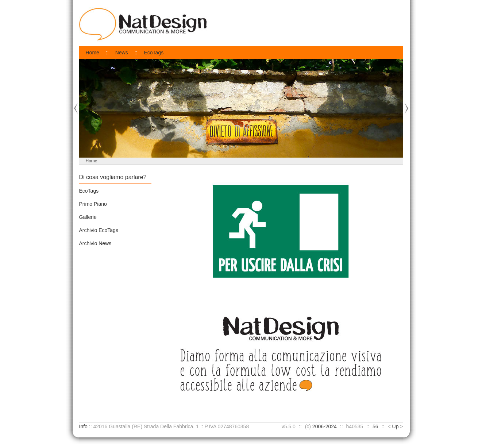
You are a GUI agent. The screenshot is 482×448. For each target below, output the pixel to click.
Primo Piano (93, 204)
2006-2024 (325, 426)
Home (92, 53)
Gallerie (88, 217)
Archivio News (95, 243)
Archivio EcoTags (99, 230)
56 (375, 426)
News (122, 53)
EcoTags (154, 53)
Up (396, 426)
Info (83, 426)
